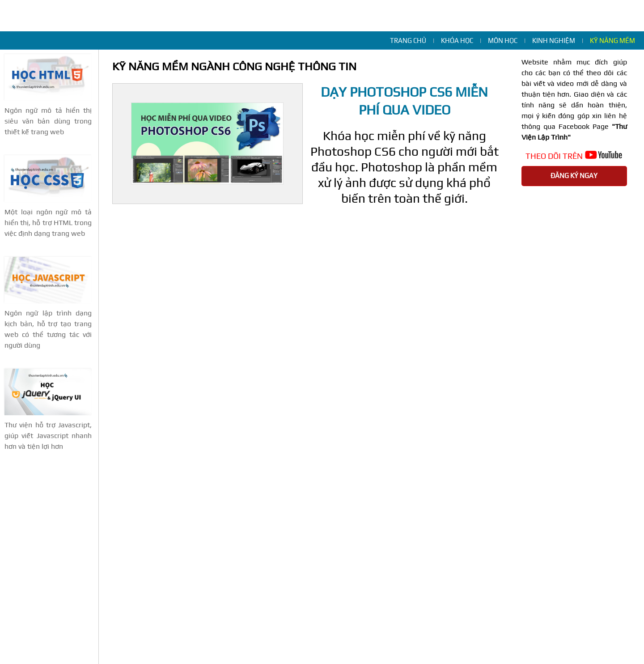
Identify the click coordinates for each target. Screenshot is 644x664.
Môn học (503, 40)
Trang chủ (408, 40)
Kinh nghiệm (554, 40)
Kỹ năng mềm (612, 40)
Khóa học (457, 40)
